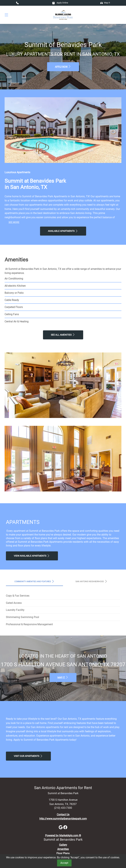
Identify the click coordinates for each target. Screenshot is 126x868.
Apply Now (63, 66)
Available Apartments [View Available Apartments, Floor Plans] (63, 231)
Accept (64, 863)
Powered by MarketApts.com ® (63, 836)
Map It (105, 3)
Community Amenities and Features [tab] (35, 581)
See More (14, 222)
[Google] (61, 827)
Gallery (63, 845)
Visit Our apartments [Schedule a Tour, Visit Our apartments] (28, 756)
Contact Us (63, 815)
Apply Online (60, 3)
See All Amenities (63, 335)
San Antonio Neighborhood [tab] (92, 581)
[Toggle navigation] (6, 15)
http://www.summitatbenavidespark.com (63, 819)
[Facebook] (65, 827)
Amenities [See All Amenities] (63, 849)
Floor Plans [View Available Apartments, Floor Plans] (63, 853)
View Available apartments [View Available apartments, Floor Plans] (32, 556)
